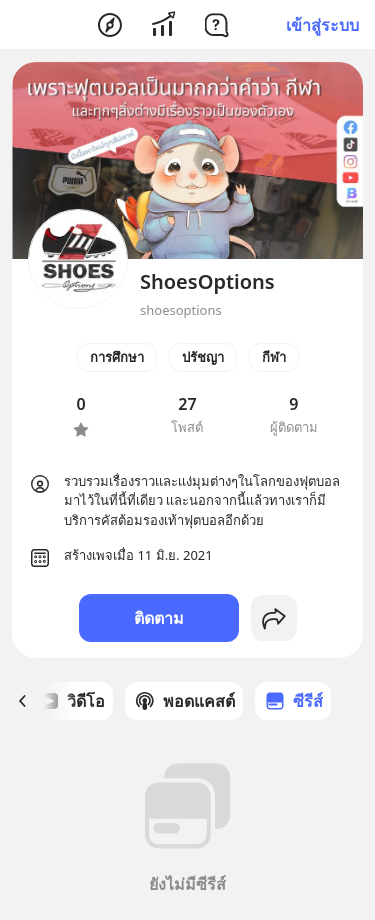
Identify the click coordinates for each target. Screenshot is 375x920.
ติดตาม (159, 618)
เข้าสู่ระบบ (322, 25)
